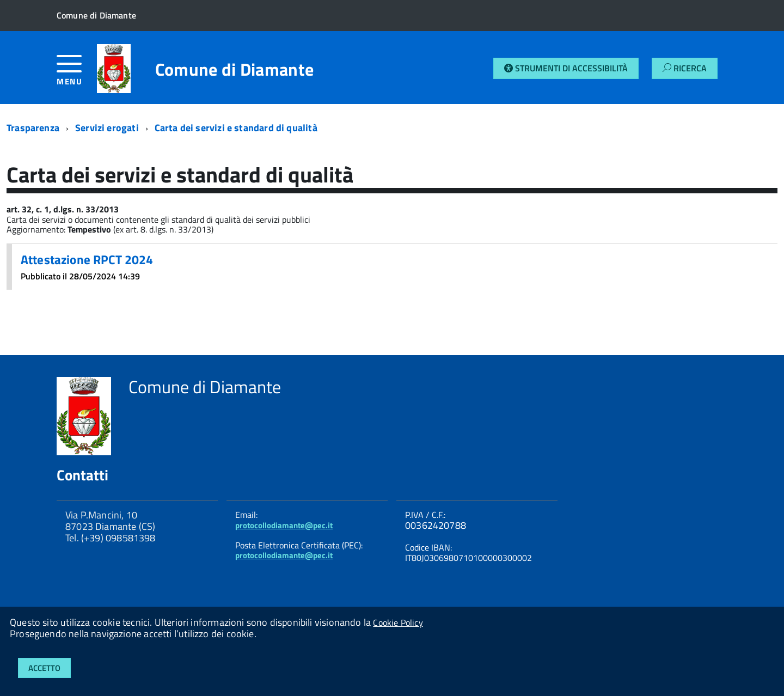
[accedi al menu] (77, 74)
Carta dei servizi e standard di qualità (236, 128)
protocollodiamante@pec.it (284, 525)
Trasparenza (33, 128)
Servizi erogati (107, 128)
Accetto (44, 668)
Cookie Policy (398, 622)
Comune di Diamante (235, 69)
